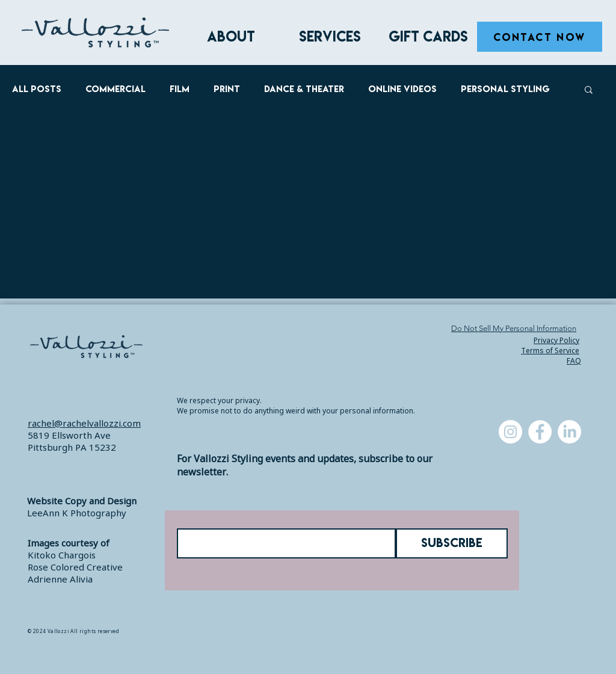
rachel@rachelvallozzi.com (84, 423)
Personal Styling (505, 89)
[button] (330, 37)
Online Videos (402, 89)
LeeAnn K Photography (77, 513)
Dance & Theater (304, 89)
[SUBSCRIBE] (452, 543)
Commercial (115, 89)
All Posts (37, 89)
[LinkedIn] (569, 432)
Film (180, 89)
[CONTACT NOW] (540, 37)
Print (227, 89)
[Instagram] (510, 432)
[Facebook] (540, 432)
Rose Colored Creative (75, 567)
